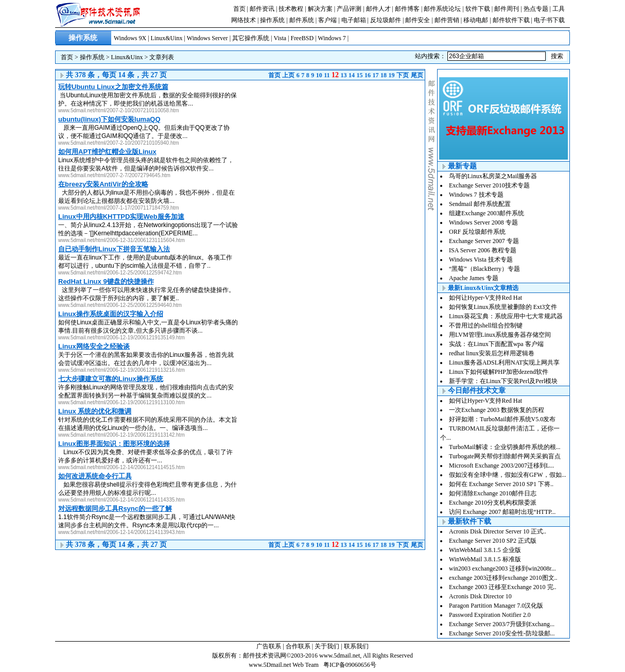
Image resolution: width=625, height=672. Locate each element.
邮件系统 (302, 20)
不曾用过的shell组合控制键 (486, 325)
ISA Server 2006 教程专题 (483, 250)
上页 (288, 75)
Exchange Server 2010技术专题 (489, 185)
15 (360, 75)
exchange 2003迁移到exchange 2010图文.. (503, 578)
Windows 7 (332, 38)
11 (327, 75)
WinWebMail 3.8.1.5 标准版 (485, 559)
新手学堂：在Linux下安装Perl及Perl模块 (503, 381)
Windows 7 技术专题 (476, 195)
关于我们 (327, 646)
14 (352, 75)
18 (384, 75)
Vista (280, 38)
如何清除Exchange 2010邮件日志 (493, 493)
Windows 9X (130, 38)
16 (368, 75)
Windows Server (207, 38)
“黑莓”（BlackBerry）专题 (484, 269)
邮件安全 (418, 20)
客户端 (327, 20)
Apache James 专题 (474, 278)
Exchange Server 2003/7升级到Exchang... (502, 624)
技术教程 (291, 9)
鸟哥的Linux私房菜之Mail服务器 (493, 176)
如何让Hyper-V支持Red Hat (485, 298)
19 (392, 75)
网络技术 (244, 20)
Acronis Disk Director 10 (480, 596)
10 (319, 75)
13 (344, 75)
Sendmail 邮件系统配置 (480, 204)
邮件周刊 (507, 9)
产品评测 (349, 9)
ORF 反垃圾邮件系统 (477, 232)
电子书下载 (549, 20)
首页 (239, 9)
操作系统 (272, 20)
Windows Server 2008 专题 (483, 222)
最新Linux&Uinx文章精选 (483, 288)
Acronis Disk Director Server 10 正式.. (498, 531)
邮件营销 (447, 20)
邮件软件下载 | (513, 20)
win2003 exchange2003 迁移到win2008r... (502, 568)
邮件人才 (378, 9)
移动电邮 (476, 20)
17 (376, 75)
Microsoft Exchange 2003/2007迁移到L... (501, 466)
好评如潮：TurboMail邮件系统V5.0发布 (502, 419)
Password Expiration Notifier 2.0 (490, 615)
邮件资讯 (262, 9)
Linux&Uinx (167, 38)
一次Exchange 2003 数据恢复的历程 (497, 410)
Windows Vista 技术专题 (481, 260)
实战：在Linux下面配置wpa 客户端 (496, 344)
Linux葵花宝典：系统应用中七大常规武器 (506, 316)
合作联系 (298, 646)
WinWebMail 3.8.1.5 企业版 (485, 550)
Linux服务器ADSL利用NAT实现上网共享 (504, 363)
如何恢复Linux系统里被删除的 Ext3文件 (503, 307)
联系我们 (356, 646)
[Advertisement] (338, 152)
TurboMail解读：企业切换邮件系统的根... (505, 447)
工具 (559, 9)
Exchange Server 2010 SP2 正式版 (493, 541)
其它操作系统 (251, 38)
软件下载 (478, 9)
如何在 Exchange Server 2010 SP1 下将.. (501, 484)
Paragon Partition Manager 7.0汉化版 (496, 606)
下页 (403, 75)
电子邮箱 (354, 20)
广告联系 (269, 646)
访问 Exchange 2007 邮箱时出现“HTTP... (502, 512)
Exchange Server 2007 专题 (484, 241)
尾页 (417, 75)
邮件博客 (407, 9)
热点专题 (536, 9)
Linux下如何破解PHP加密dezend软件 (499, 372)
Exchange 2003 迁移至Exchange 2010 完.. (503, 587)
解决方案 (320, 9)
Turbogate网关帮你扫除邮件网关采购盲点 (505, 456)
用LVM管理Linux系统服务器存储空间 (500, 335)
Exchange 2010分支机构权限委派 (493, 503)
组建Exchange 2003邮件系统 (487, 213)
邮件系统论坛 (442, 9)
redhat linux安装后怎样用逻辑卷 (492, 353)
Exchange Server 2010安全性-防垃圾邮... (502, 633)
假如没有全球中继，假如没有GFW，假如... (508, 475)
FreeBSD (302, 38)
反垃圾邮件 (386, 20)
